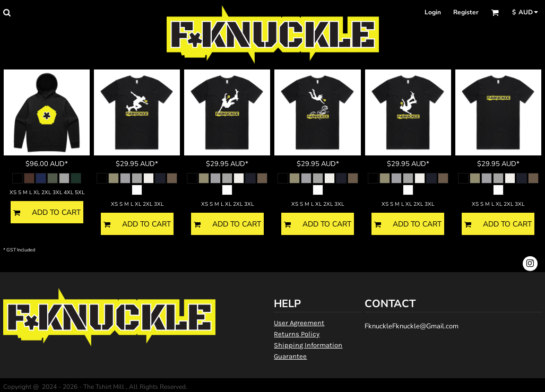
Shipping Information (308, 345)
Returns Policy (297, 334)
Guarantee (290, 356)
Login (433, 12)
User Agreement (299, 323)
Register (466, 12)
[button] (7, 12)
